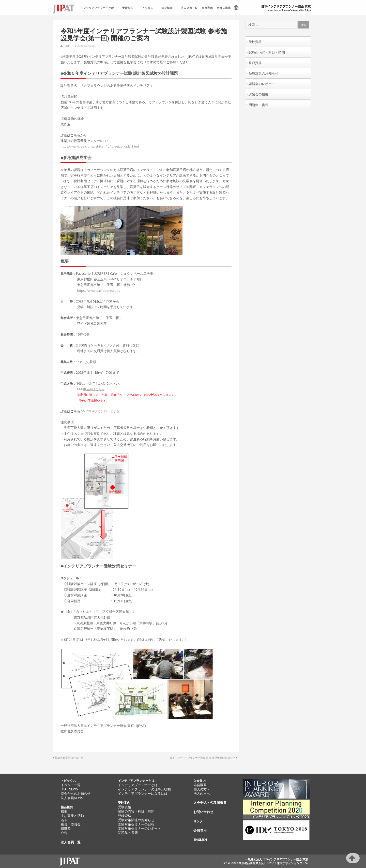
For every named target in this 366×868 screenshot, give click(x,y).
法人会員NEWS (72, 798)
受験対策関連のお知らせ (136, 820)
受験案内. (128, 8)
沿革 (64, 820)
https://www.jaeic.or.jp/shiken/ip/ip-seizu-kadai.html (100, 146)
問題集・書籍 (258, 105)
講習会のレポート (262, 84)
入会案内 (148, 8)
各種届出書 (224, 8)
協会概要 (167, 8)
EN (236, 8)
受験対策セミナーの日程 (136, 824)
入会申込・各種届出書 (210, 803)
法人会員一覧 (189, 8)
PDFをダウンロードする (103, 411)
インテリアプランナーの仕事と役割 (144, 789)
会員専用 (207, 8)
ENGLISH (200, 840)
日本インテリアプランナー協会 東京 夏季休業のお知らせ (202, 758)
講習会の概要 (258, 94)
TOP (66, 8)
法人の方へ (202, 794)
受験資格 (255, 42)
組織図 (66, 828)
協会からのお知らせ (76, 794)
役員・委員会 (71, 824)
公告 (64, 833)
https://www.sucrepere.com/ (99, 291)
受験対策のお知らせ (263, 73)
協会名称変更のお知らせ (69, 758)
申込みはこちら (94, 389)
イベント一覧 (71, 785)
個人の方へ (202, 789)
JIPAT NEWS (69, 789)
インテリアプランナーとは (97, 8)
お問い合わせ (203, 812)
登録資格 (255, 63)
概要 (64, 811)
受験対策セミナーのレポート (139, 828)
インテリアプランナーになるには (143, 794)
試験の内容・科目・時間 (267, 52)
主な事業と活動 (72, 816)
